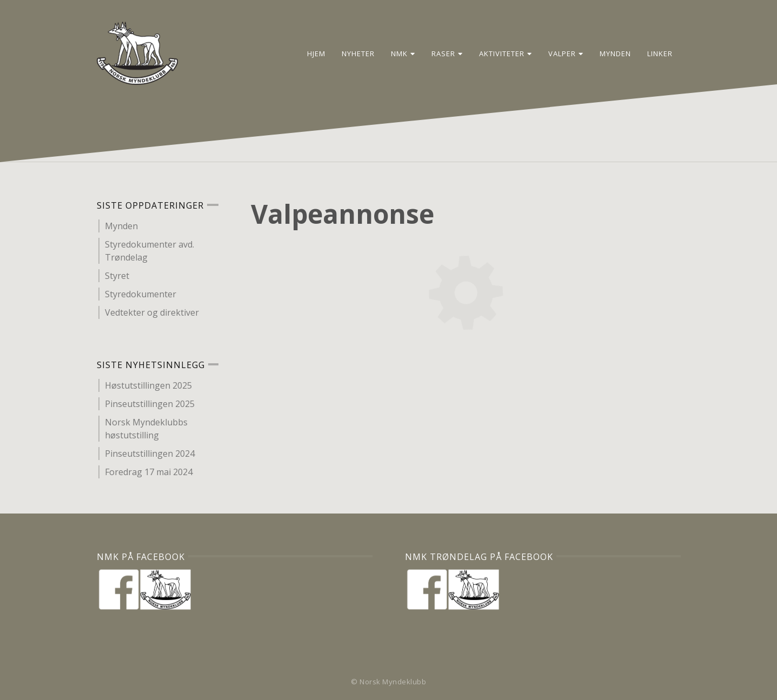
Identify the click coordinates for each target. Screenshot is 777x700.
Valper (566, 53)
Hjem (316, 53)
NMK (403, 53)
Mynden (615, 53)
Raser (447, 53)
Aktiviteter (506, 53)
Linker (660, 53)
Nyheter (358, 53)
